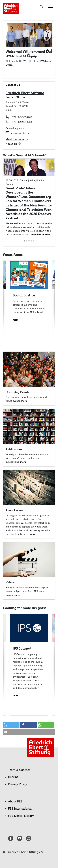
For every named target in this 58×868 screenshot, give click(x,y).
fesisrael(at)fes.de (20, 133)
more (16, 320)
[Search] (42, 7)
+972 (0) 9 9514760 (21, 117)
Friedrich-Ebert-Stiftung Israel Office (25, 95)
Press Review (14, 510)
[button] (6, 167)
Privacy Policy (17, 784)
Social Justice (24, 295)
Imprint (13, 777)
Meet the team (15, 139)
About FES (15, 801)
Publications (14, 449)
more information (41, 235)
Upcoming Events (17, 392)
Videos (10, 582)
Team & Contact (19, 770)
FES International (20, 809)
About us (11, 144)
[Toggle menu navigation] (50, 7)
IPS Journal (22, 648)
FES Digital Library (21, 816)
